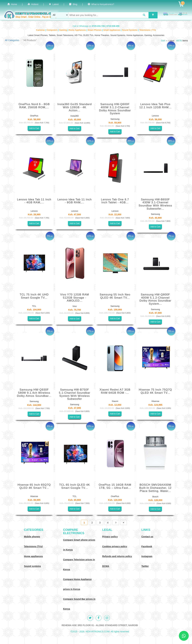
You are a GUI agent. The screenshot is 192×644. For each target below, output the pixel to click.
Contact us (147, 537)
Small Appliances (112, 30)
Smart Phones (95, 30)
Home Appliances (78, 30)
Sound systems (32, 566)
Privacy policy (110, 537)
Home (12, 4)
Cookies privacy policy (115, 546)
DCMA (106, 566)
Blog (73, 4)
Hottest (33, 4)
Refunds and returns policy (117, 556)
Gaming (63, 30)
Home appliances (33, 556)
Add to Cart (34, 128)
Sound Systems (130, 30)
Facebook (147, 546)
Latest (54, 4)
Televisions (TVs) (33, 546)
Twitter (145, 566)
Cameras (41, 30)
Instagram (147, 556)
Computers (52, 30)
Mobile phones (32, 537)
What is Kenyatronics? (101, 4)
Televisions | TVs (148, 30)
